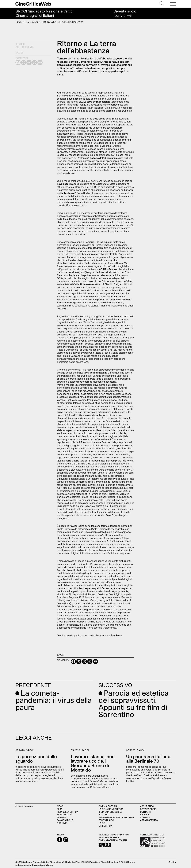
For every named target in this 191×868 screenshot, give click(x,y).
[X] (79, 661)
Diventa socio (125, 13)
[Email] (95, 661)
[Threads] (84, 661)
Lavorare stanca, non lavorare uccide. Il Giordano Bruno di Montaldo (93, 763)
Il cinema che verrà (110, 812)
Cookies (145, 817)
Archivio (62, 823)
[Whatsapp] (90, 661)
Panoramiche (65, 820)
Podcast (104, 815)
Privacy (145, 815)
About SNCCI (147, 806)
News (60, 806)
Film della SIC (65, 815)
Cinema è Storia (108, 806)
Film (27, 22)
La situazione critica (111, 809)
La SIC (102, 823)
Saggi (35, 22)
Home (19, 22)
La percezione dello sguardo (36, 759)
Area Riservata (149, 820)
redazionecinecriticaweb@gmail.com (34, 865)
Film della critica (68, 812)
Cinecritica (105, 826)
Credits (172, 862)
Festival (62, 817)
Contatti (145, 812)
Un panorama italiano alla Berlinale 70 (148, 759)
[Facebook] (73, 661)
